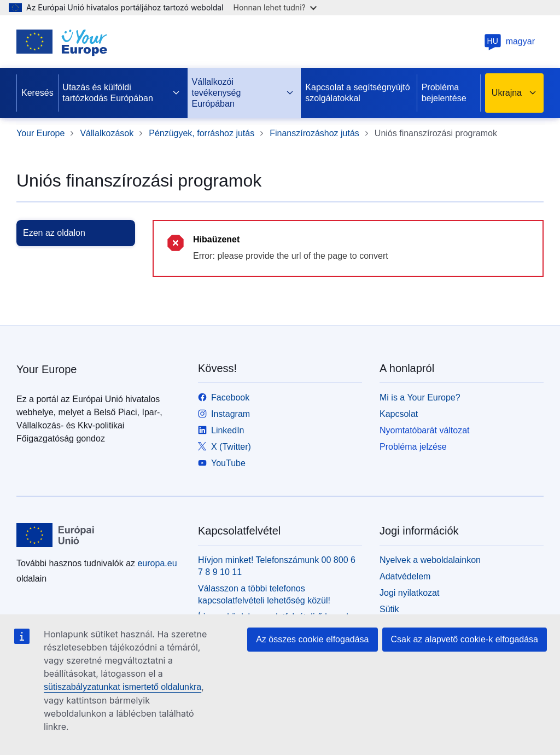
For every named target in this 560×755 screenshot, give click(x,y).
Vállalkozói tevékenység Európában (243, 93)
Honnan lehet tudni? (275, 7)
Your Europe (40, 133)
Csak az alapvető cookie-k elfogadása (465, 639)
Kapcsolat (399, 414)
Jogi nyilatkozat (409, 593)
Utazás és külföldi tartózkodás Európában (121, 93)
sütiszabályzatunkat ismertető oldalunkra (122, 687)
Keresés (37, 93)
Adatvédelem (405, 576)
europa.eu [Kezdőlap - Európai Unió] (157, 563)
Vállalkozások (107, 133)
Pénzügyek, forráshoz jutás (202, 133)
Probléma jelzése (413, 447)
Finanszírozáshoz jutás (314, 133)
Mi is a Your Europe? (420, 397)
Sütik (389, 609)
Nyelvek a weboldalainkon (430, 560)
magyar (509, 41)
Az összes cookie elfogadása (312, 639)
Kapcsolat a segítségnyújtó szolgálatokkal (357, 93)
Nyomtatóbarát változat (425, 430)
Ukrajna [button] (514, 93)
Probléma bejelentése (444, 93)
